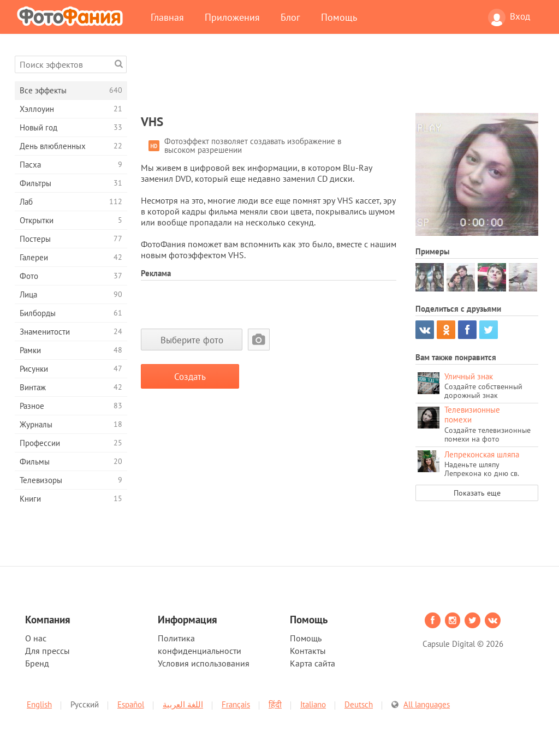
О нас (36, 638)
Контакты (308, 651)
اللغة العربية (183, 704)
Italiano (313, 704)
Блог (290, 17)
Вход (509, 17)
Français (236, 704)
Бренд (37, 663)
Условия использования (204, 663)
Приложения (232, 17)
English (39, 704)
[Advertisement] (340, 80)
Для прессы (47, 651)
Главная (167, 17)
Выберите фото (192, 340)
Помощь (339, 17)
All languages (427, 704)
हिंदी (275, 704)
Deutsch (359, 704)
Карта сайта (313, 663)
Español (131, 704)
